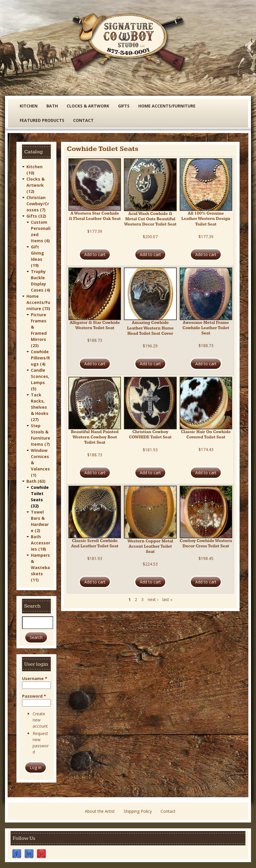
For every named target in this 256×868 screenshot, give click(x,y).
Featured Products (42, 120)
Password (34, 696)
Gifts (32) (36, 216)
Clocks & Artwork (88, 106)
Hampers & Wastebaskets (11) (40, 567)
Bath (32, 90)
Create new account (40, 720)
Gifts (124, 106)
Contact (83, 120)
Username (35, 678)
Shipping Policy (138, 811)
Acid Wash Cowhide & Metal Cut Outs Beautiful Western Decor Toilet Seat (150, 219)
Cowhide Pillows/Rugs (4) (40, 358)
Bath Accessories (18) (41, 543)
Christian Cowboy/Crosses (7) (38, 204)
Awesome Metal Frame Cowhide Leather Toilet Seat (206, 328)
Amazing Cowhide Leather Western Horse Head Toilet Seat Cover (150, 328)
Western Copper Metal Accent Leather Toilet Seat (150, 546)
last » (167, 599)
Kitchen (29, 106)
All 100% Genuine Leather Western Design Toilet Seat (206, 219)
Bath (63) (36, 481)
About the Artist (100, 811)
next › (153, 599)
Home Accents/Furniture (167, 106)
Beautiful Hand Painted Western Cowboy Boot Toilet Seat (95, 437)
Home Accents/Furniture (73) (38, 302)
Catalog (15, 90)
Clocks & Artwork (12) (36, 185)
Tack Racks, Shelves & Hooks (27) (40, 407)
